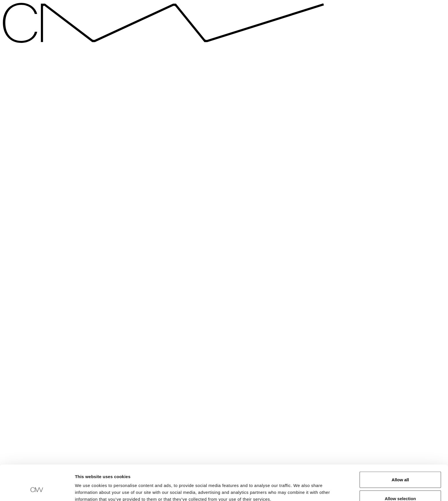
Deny (400, 486)
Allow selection (400, 467)
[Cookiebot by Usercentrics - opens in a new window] (37, 490)
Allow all (400, 448)
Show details (300, 486)
